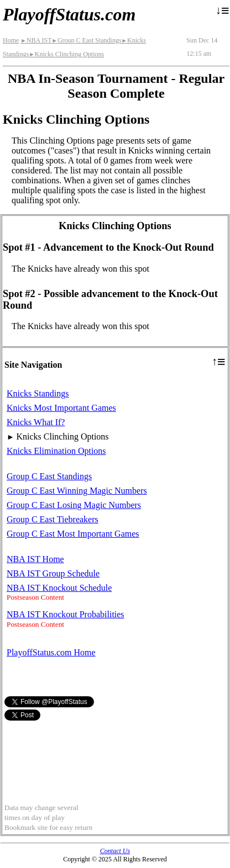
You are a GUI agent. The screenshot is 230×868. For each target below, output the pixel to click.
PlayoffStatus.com (69, 14)
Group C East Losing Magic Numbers (74, 505)
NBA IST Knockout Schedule (59, 588)
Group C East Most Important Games (73, 534)
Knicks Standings (38, 393)
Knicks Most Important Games (61, 408)
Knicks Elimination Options (56, 451)
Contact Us (115, 851)
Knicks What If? (36, 422)
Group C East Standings (86, 40)
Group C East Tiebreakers (53, 519)
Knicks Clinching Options (66, 54)
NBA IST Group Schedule (53, 573)
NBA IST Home (35, 559)
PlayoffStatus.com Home (51, 652)
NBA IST (36, 40)
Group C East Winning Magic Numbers (77, 491)
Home (11, 40)
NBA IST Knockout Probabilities (66, 614)
